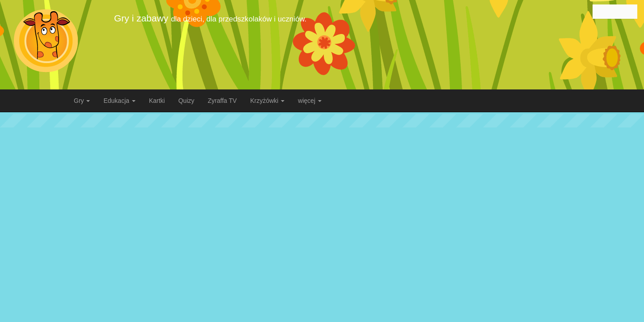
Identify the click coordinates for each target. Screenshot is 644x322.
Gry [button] (82, 101)
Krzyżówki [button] (267, 101)
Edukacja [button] (119, 101)
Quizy (186, 101)
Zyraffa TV (222, 101)
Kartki (157, 101)
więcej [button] (310, 101)
